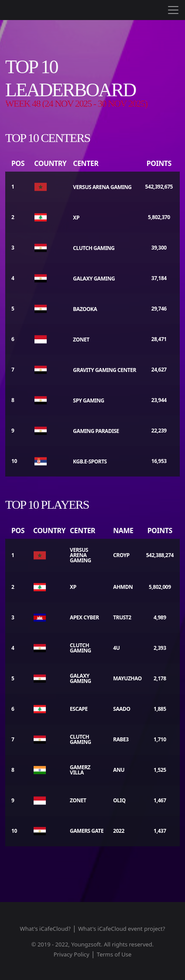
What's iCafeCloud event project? (122, 929)
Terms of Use (114, 954)
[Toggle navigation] (173, 10)
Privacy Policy (72, 954)
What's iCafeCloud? (45, 929)
